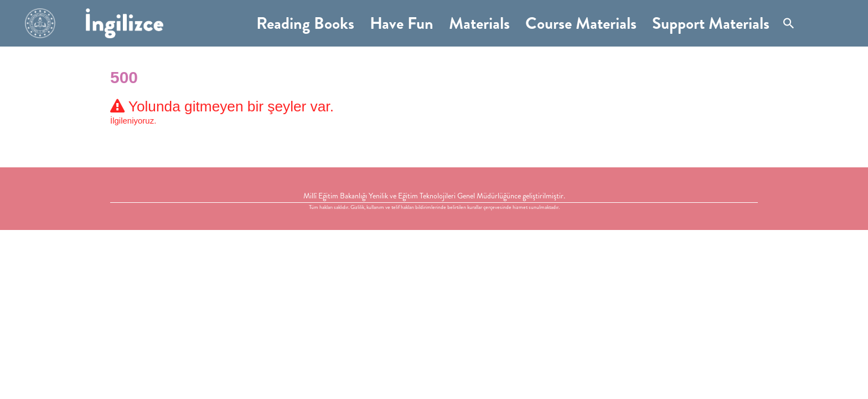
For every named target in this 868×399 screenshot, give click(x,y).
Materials (479, 23)
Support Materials (711, 23)
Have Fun (402, 23)
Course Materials (581, 23)
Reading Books (305, 23)
